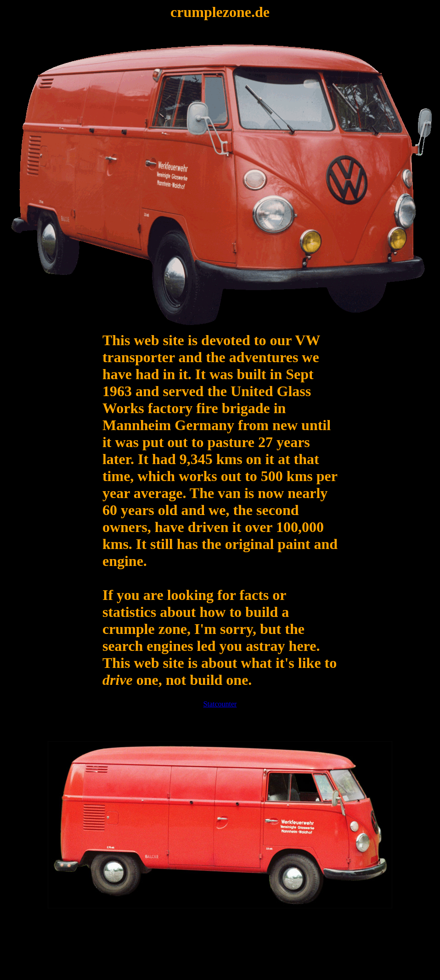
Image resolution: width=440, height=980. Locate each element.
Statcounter (220, 704)
